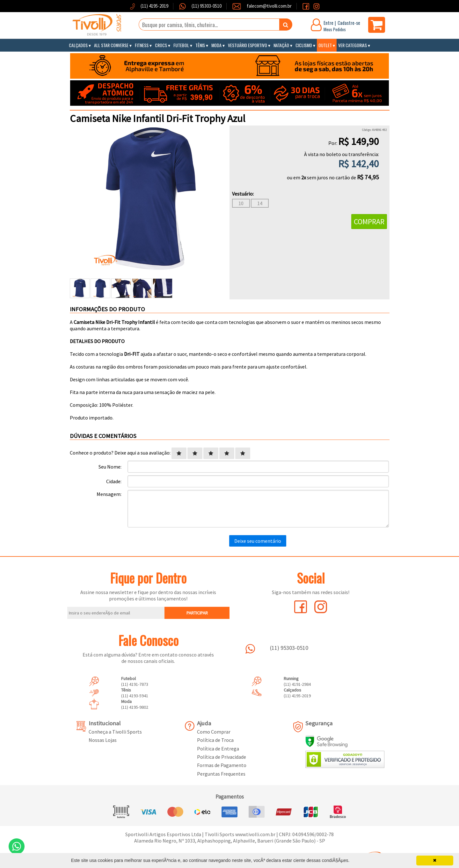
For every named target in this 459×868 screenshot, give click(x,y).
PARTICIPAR (197, 613)
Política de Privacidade (222, 757)
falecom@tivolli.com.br (269, 6)
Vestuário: (243, 194)
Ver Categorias (353, 45)
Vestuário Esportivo (248, 45)
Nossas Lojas (103, 740)
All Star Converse (111, 45)
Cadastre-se (349, 23)
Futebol (181, 45)
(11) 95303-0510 (206, 6)
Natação (281, 45)
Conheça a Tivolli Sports (115, 732)
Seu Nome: (110, 467)
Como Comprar (214, 732)
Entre (328, 23)
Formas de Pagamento (222, 765)
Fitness (142, 45)
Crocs (161, 45)
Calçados (78, 45)
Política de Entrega (218, 749)
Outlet (325, 45)
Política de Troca (215, 740)
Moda (216, 45)
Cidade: (114, 481)
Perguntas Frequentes (221, 774)
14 (260, 203)
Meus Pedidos (335, 29)
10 (241, 203)
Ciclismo (304, 45)
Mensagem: (109, 494)
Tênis (200, 45)
